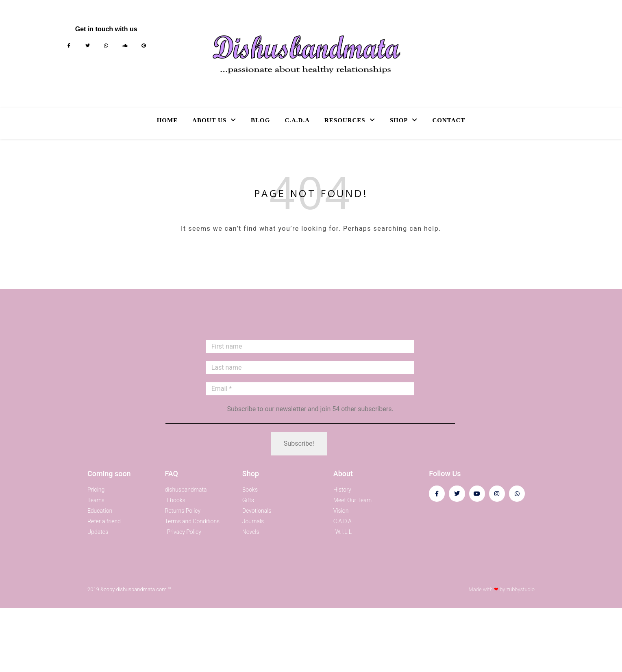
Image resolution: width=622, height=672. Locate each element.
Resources (345, 120)
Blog (260, 120)
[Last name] (310, 368)
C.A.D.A (297, 120)
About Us (209, 120)
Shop (399, 120)
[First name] (310, 347)
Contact (449, 120)
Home (167, 120)
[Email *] (310, 389)
